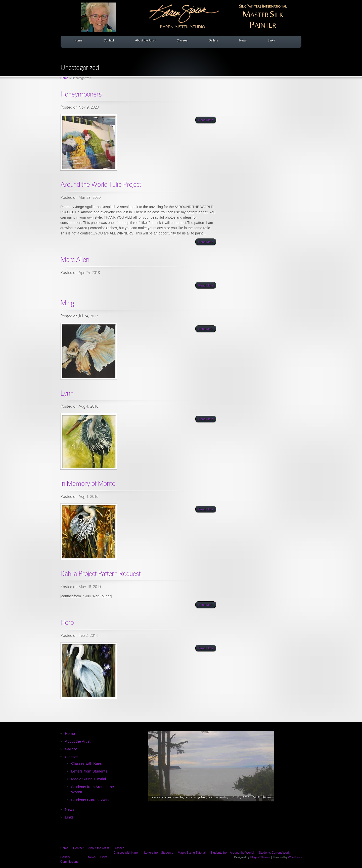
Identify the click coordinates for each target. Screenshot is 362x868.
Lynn (67, 393)
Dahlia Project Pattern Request (100, 574)
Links (271, 40)
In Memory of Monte (88, 483)
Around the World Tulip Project (101, 184)
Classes (182, 40)
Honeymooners (81, 94)
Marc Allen (75, 259)
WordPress (295, 857)
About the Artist (145, 40)
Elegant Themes (260, 857)
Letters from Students (89, 771)
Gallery (213, 40)
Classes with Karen (87, 763)
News (243, 40)
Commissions (69, 862)
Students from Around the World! (232, 853)
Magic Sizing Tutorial (88, 779)
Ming (67, 303)
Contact (109, 40)
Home (78, 40)
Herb (67, 622)
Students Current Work (90, 800)
